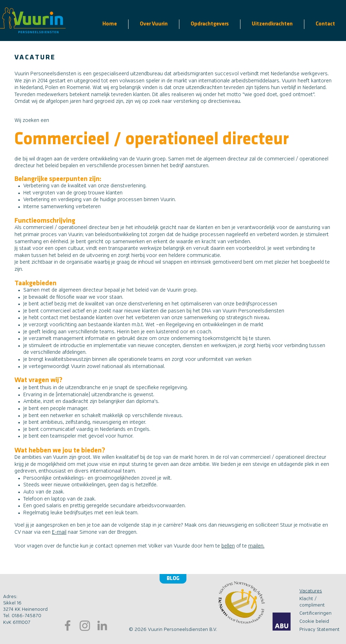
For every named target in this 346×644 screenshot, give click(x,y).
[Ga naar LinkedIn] (102, 625)
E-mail (59, 532)
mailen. (256, 546)
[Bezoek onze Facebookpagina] (68, 625)
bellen (228, 546)
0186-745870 (26, 616)
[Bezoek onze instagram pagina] (85, 625)
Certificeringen (315, 613)
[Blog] (173, 579)
